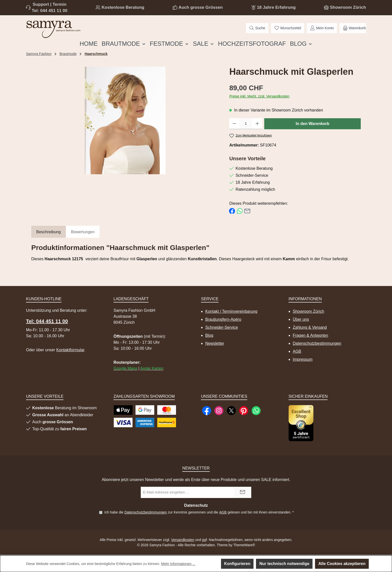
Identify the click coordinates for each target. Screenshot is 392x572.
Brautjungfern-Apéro (223, 319)
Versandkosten (183, 540)
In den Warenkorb (313, 124)
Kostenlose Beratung (123, 7)
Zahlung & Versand (310, 327)
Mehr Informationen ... (178, 564)
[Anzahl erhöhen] (257, 124)
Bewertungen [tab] (83, 232)
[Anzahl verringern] (234, 124)
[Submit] (242, 492)
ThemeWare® (244, 545)
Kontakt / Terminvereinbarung (231, 311)
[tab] (48, 232)
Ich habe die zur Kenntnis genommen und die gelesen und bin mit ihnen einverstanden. (199, 512)
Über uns (301, 319)
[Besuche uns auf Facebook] (207, 411)
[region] (125, 120)
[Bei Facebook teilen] (232, 211)
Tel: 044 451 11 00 (49, 11)
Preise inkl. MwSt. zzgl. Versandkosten (259, 96)
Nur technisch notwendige (284, 564)
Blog (209, 335)
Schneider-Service (222, 327)
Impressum (303, 359)
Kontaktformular (70, 350)
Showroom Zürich (348, 7)
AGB (297, 351)
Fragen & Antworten (310, 335)
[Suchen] (257, 28)
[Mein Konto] (322, 28)
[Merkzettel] (288, 28)
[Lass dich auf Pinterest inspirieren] (244, 411)
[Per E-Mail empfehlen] (247, 211)
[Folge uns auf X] (231, 411)
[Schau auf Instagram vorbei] (219, 411)
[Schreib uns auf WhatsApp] (256, 411)
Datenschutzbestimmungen (317, 343)
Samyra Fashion (39, 54)
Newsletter (215, 343)
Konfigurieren (237, 564)
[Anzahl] (246, 124)
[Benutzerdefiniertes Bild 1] (301, 423)
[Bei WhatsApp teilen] (240, 211)
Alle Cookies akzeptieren (342, 564)
